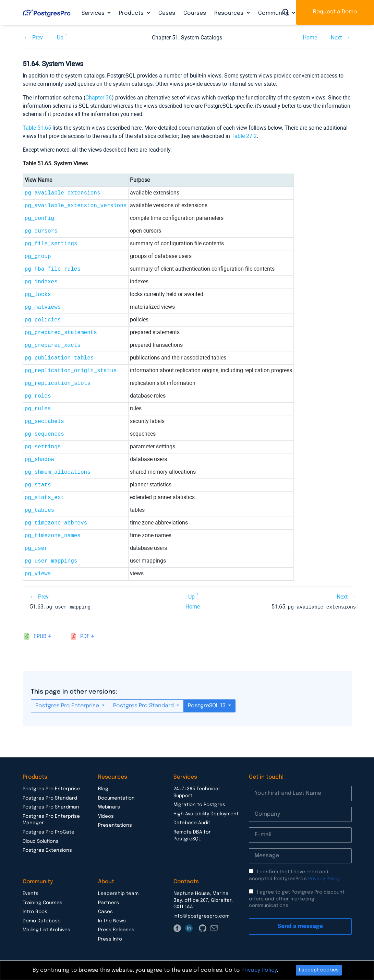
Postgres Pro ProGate (49, 832)
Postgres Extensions (47, 850)
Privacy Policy (324, 878)
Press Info (110, 939)
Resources (230, 13)
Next (336, 38)
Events (31, 893)
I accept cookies (319, 970)
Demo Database (42, 921)
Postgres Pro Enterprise (68, 705)
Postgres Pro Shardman (51, 807)
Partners (108, 902)
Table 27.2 (244, 136)
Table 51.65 (37, 128)
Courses (195, 13)
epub (40, 636)
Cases (167, 13)
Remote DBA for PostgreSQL (192, 835)
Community (274, 13)
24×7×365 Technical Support (196, 792)
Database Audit (192, 823)
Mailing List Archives (46, 930)
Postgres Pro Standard (144, 705)
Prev (38, 38)
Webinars (109, 807)
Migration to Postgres (199, 804)
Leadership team (118, 893)
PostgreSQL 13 (207, 705)
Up (60, 38)
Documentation (116, 798)
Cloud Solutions (41, 841)
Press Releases (116, 930)
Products (132, 13)
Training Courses (43, 902)
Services (94, 13)
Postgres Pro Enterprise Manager (51, 819)
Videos (106, 816)
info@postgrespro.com (201, 916)
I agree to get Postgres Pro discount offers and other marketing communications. (297, 899)
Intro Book (35, 911)
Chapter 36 (99, 98)
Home (310, 38)
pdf (85, 636)
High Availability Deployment (206, 814)
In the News (112, 921)
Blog (103, 789)
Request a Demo (335, 12)
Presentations (115, 825)
